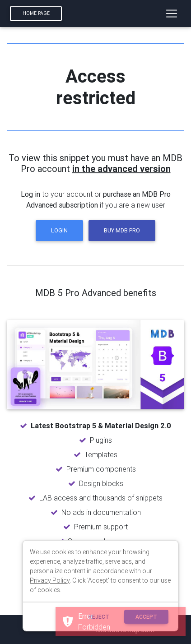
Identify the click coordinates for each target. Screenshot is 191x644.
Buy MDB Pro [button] (122, 230)
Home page (36, 13)
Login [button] (59, 230)
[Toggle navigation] (172, 14)
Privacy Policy (50, 580)
